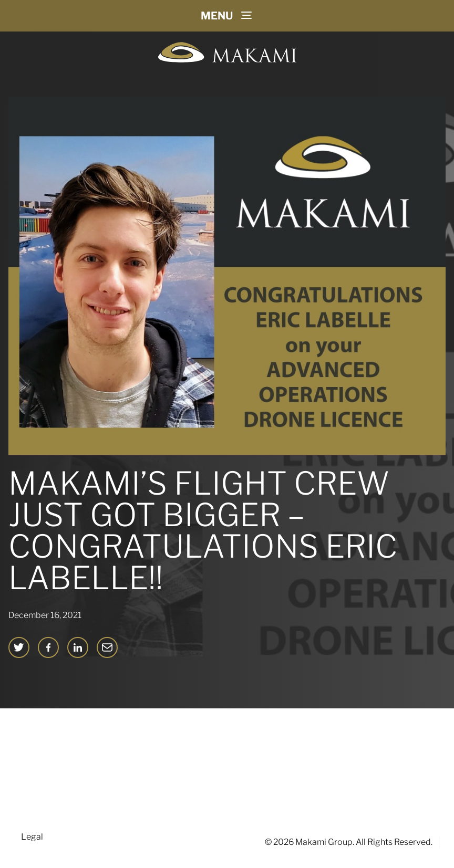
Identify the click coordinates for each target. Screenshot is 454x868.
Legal (32, 837)
